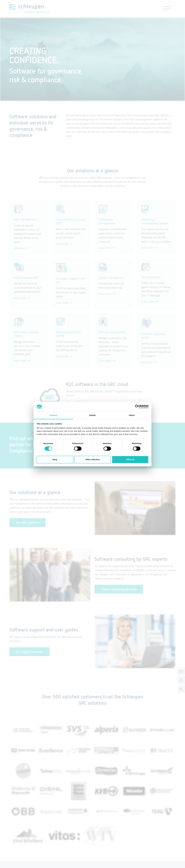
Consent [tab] (53, 415)
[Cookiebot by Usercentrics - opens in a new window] (137, 407)
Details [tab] (92, 415)
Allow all (130, 459)
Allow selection (92, 459)
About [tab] (132, 415)
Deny (55, 459)
